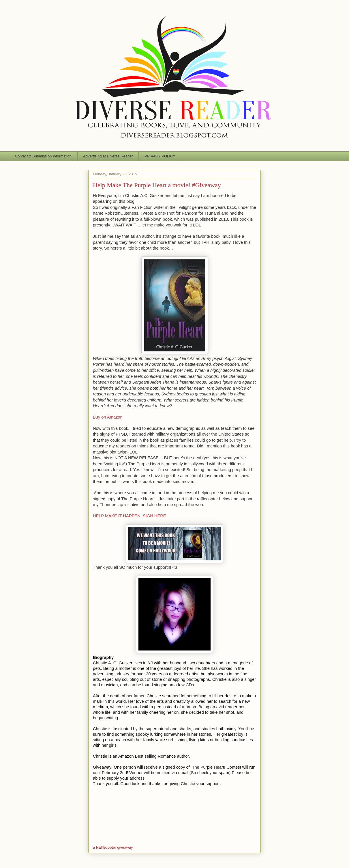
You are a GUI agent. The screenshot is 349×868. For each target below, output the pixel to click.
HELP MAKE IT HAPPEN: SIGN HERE (130, 516)
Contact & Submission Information (43, 156)
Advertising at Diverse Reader (108, 156)
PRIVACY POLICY (160, 156)
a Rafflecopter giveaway (113, 847)
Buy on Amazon (108, 417)
